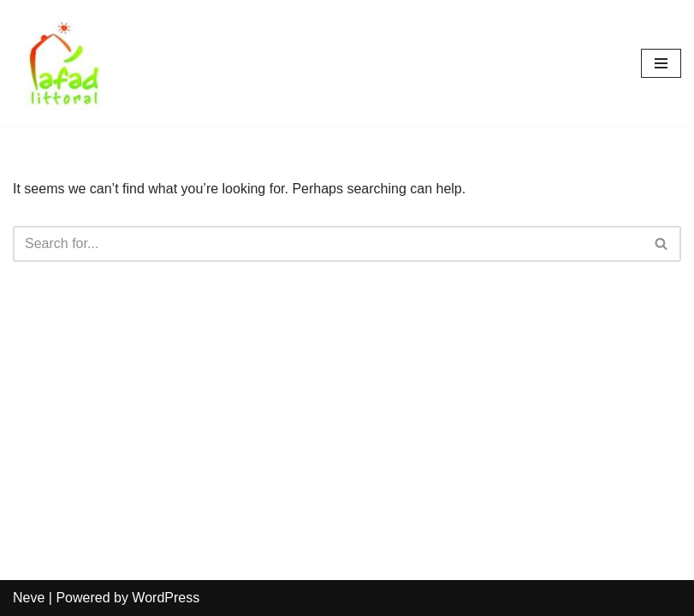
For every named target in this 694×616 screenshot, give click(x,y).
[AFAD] (64, 63)
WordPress (166, 598)
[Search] (328, 244)
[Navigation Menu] (661, 63)
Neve (29, 598)
